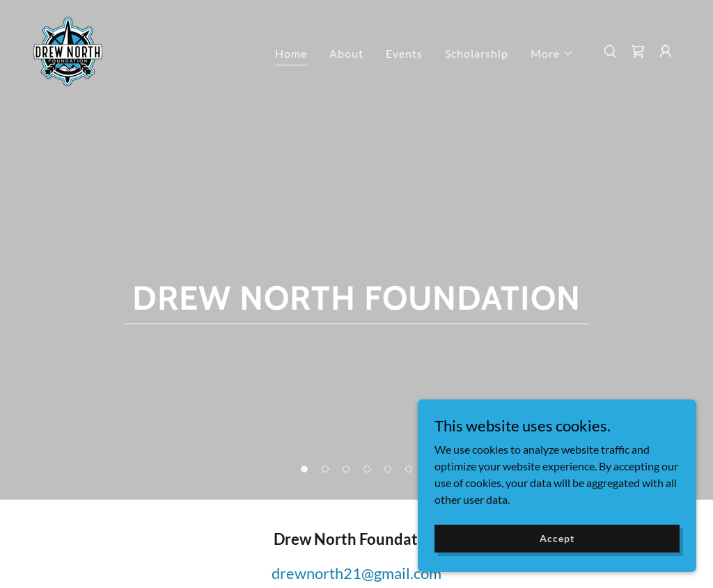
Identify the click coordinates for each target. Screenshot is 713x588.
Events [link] (404, 53)
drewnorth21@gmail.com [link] (356, 573)
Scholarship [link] (477, 53)
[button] (552, 54)
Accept (557, 538)
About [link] (346, 53)
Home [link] (291, 53)
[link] (68, 50)
